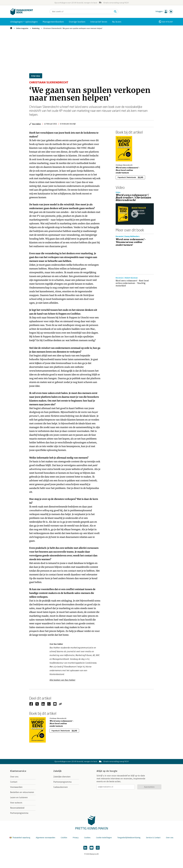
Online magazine (22, 28)
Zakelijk (57, 771)
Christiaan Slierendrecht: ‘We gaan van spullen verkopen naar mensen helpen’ (73, 28)
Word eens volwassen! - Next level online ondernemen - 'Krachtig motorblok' (132, 283)
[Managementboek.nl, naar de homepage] (22, 14)
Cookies (87, 838)
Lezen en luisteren (19, 797)
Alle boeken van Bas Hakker (62, 680)
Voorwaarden (16, 787)
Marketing (36, 28)
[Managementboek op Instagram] (98, 848)
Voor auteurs (16, 803)
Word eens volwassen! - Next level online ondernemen (128, 170)
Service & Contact (153, 838)
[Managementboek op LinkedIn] (85, 848)
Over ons (14, 777)
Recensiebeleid (17, 808)
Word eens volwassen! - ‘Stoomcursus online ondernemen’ (131, 242)
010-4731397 (167, 22)
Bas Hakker (37, 124)
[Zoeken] (81, 12)
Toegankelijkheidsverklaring (129, 838)
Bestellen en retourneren (22, 792)
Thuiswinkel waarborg (20, 838)
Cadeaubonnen (61, 787)
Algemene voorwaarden (45, 838)
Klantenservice (18, 771)
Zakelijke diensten (62, 777)
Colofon (64, 838)
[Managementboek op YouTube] (91, 848)
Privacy (76, 838)
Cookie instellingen (104, 838)
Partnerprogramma (19, 813)
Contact (14, 782)
